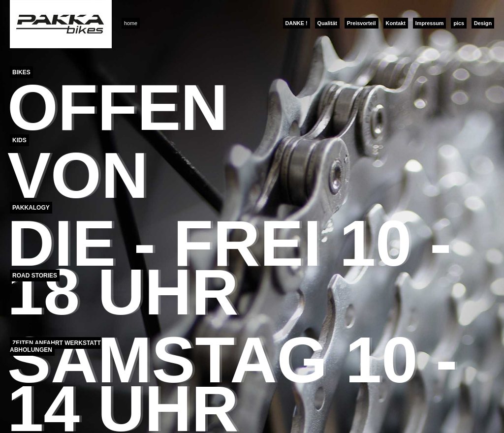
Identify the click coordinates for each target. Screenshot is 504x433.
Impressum (430, 23)
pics (459, 23)
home (131, 23)
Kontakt (396, 23)
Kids (19, 140)
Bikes (21, 72)
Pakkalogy (31, 208)
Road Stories (35, 276)
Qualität (327, 23)
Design (483, 23)
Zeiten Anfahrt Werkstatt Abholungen (55, 346)
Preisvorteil (362, 23)
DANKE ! (297, 23)
